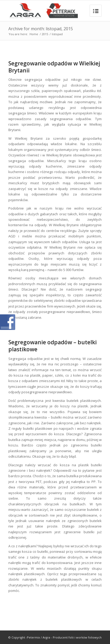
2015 (45, 34)
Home (34, 34)
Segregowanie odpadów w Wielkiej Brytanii (54, 67)
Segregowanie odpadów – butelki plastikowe (53, 346)
